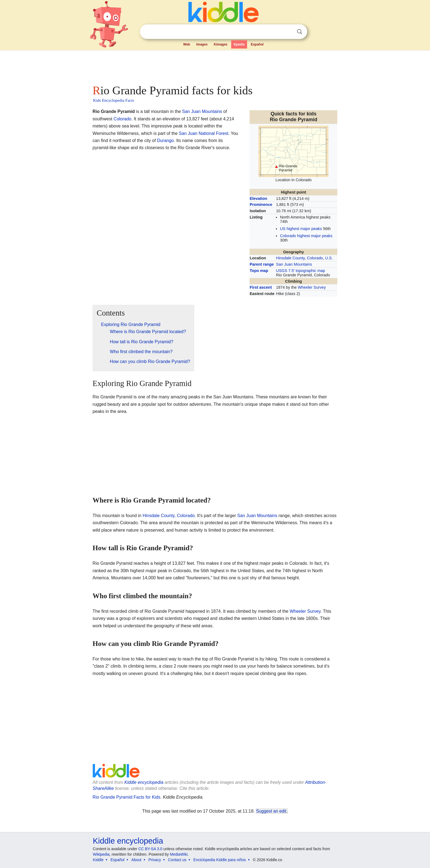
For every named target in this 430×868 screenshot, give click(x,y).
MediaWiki (179, 854)
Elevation (258, 198)
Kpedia (239, 44)
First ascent (261, 287)
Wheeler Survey (312, 287)
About (136, 860)
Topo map (259, 271)
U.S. (329, 258)
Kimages (220, 44)
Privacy (155, 860)
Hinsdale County (291, 258)
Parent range (262, 264)
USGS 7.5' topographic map (301, 271)
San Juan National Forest (204, 133)
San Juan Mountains (294, 264)
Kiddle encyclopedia (144, 782)
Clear (288, 32)
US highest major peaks (301, 229)
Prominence (261, 205)
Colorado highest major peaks (306, 236)
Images (202, 44)
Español (257, 44)
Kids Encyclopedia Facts (114, 100)
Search (299, 32)
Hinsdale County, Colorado (169, 516)
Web (187, 44)
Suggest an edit (271, 811)
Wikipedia (101, 854)
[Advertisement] (215, 66)
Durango (165, 141)
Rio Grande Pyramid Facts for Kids (127, 797)
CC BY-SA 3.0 (150, 849)
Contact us (177, 860)
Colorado (315, 258)
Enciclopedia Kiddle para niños (220, 860)
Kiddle (98, 860)
